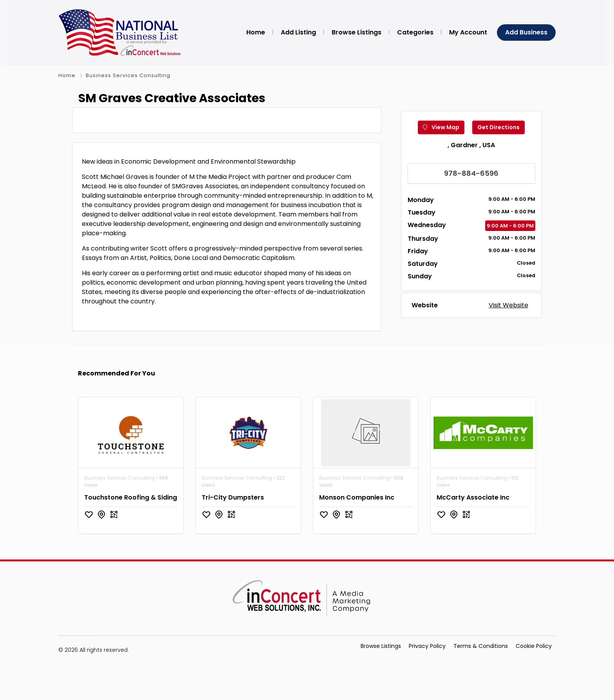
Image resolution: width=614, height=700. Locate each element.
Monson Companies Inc (357, 537)
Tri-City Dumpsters (233, 537)
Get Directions (498, 147)
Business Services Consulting (128, 75)
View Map (441, 147)
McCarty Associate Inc (473, 537)
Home (67, 75)
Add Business (526, 32)
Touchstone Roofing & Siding (131, 537)
